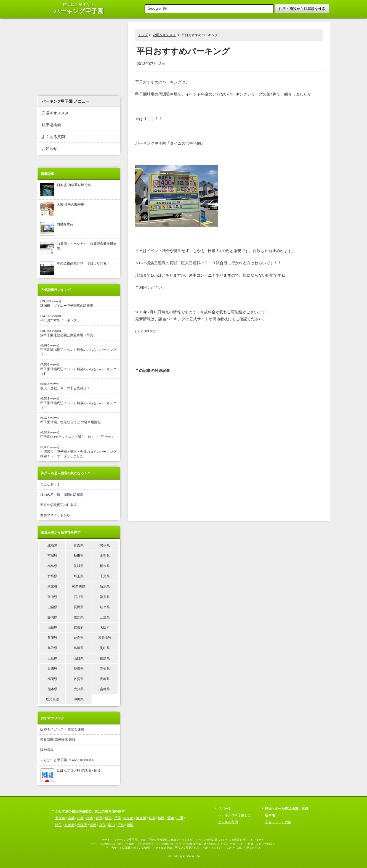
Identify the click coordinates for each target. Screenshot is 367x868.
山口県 (79, 658)
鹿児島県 (52, 699)
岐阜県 (105, 607)
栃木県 (105, 566)
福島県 (52, 566)
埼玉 (108, 818)
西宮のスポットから (55, 515)
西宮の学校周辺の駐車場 (58, 505)
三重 (180, 818)
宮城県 (52, 556)
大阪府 (105, 628)
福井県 (105, 597)
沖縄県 (79, 699)
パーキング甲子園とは (235, 815)
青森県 (79, 546)
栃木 (90, 818)
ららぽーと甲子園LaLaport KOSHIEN (67, 760)
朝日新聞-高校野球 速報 (58, 740)
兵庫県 (52, 638)
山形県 (105, 556)
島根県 (79, 648)
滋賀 (58, 825)
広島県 (52, 658)
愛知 (171, 818)
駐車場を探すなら (79, 9)
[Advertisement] (229, 351)
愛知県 (79, 617)
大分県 (79, 689)
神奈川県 (79, 586)
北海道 (52, 546)
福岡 (130, 825)
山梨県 (52, 607)
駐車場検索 (51, 125)
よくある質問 (53, 137)
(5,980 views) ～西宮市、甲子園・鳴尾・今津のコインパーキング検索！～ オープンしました (78, 452)
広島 (121, 825)
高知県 (105, 669)
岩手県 (105, 546)
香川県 (52, 669)
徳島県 (105, 658)
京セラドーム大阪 (278, 822)
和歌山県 (105, 638)
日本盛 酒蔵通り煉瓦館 (66, 190)
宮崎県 (105, 689)
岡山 (111, 825)
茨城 (80, 818)
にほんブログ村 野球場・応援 (71, 775)
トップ (143, 35)
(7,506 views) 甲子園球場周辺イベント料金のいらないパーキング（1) (78, 369)
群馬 (99, 818)
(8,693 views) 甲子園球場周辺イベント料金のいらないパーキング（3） (78, 350)
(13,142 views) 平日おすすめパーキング (58, 318)
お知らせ (49, 149)
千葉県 (105, 576)
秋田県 (79, 556)
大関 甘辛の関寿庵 (62, 209)
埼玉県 (79, 576)
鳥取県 (52, 648)
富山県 (52, 597)
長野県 (79, 607)
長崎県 (105, 679)
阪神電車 (47, 750)
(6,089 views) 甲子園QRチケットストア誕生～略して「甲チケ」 (77, 435)
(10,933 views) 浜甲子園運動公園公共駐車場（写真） (68, 333)
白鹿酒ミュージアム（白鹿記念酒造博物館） (78, 248)
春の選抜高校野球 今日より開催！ (75, 268)
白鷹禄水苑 (57, 229)
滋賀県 (52, 628)
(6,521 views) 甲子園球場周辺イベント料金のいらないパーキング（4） (78, 403)
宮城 (71, 818)
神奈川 (141, 818)
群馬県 (52, 576)
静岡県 (52, 617)
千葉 (118, 818)
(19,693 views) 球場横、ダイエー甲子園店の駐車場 (67, 303)
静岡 (161, 818)
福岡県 (52, 679)
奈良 (102, 825)
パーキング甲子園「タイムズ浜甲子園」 (170, 143)
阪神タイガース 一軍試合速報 (62, 729)
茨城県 (79, 566)
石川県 (79, 597)
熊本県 (52, 689)
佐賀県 (79, 679)
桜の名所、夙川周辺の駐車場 (62, 495)
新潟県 (105, 586)
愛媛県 (79, 669)
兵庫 (93, 825)
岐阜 (152, 818)
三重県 (105, 617)
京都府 (79, 628)
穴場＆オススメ (164, 35)
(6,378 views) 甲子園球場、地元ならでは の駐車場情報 (71, 420)
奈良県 (79, 638)
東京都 (52, 586)
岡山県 (105, 648)
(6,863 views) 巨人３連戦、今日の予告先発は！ (65, 386)
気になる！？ (50, 485)
